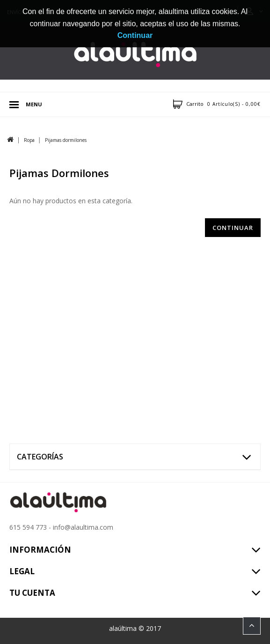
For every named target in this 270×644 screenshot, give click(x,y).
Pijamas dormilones (66, 140)
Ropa (29, 140)
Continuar (233, 228)
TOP (252, 626)
